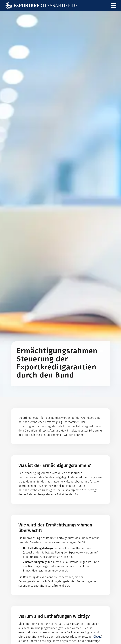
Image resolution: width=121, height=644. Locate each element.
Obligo (97, 637)
